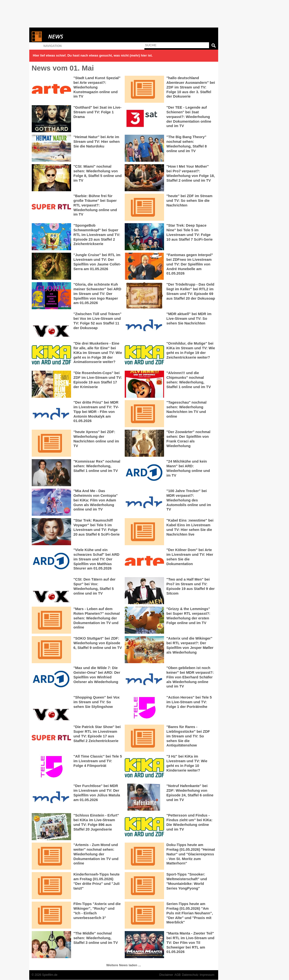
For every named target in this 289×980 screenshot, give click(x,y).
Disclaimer (166, 975)
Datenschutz (190, 975)
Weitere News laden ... (124, 965)
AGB (178, 975)
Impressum (207, 975)
